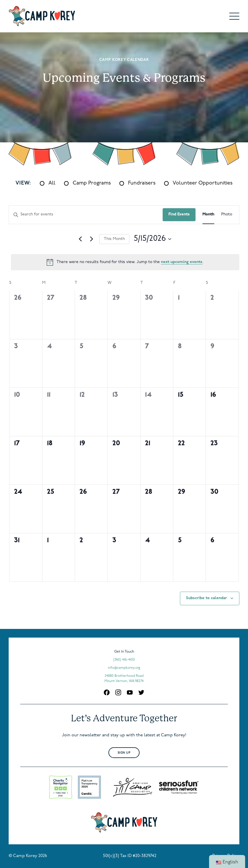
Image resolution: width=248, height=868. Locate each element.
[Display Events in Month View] (208, 215)
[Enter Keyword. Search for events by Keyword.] (86, 215)
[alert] (125, 262)
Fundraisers (142, 183)
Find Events (179, 214)
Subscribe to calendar (206, 598)
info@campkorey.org (124, 668)
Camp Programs (92, 183)
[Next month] (91, 239)
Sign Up (124, 753)
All (52, 183)
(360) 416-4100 (124, 660)
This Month (114, 239)
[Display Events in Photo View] (227, 215)
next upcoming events (182, 262)
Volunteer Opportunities (203, 183)
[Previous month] (80, 239)
